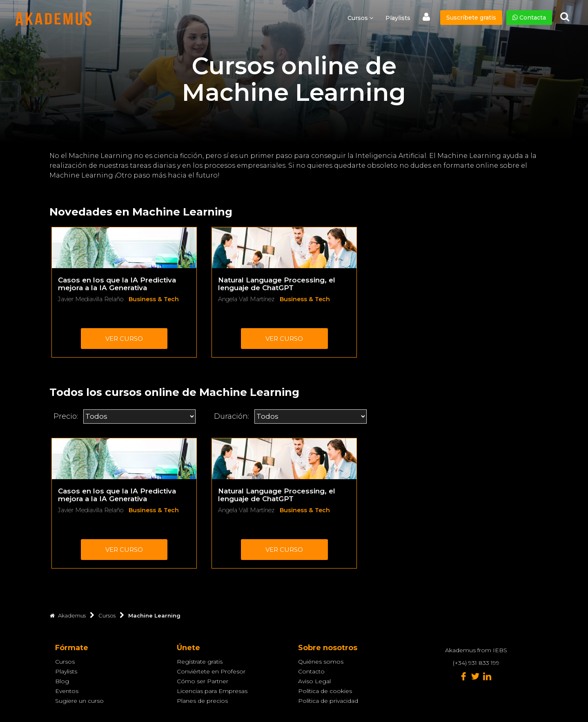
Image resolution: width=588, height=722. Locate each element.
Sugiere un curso (79, 701)
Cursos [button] (360, 18)
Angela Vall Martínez (246, 299)
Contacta (529, 18)
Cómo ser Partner (203, 681)
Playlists (398, 18)
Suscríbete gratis (471, 18)
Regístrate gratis (200, 662)
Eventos (67, 691)
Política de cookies (325, 691)
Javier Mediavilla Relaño (91, 299)
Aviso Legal (314, 681)
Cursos (65, 662)
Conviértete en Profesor (211, 671)
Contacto (311, 671)
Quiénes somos (321, 662)
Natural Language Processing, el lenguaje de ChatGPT (277, 284)
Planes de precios (202, 701)
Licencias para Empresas (212, 691)
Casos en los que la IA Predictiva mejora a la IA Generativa (117, 284)
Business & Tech (154, 299)
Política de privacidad (328, 701)
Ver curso (124, 339)
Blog (62, 681)
